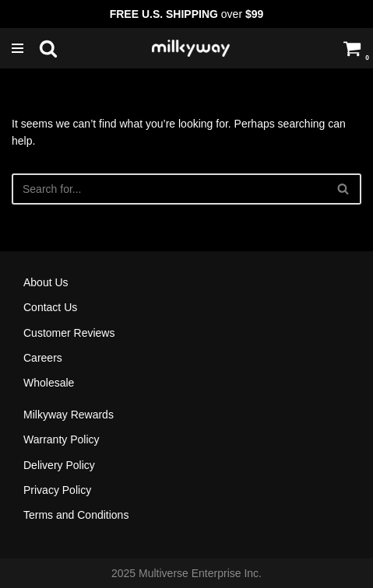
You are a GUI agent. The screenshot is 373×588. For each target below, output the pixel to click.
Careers (43, 358)
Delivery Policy (59, 465)
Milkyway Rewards (69, 415)
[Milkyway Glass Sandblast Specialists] (191, 48)
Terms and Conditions (76, 515)
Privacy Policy (57, 490)
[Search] (48, 48)
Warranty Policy (62, 439)
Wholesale (49, 383)
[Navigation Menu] (21, 48)
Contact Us (50, 307)
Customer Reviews (69, 333)
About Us (46, 282)
